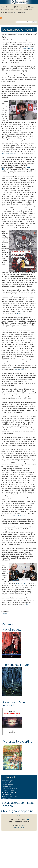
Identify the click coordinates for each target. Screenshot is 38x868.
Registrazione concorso (10, 789)
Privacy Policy (19, 828)
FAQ (9, 783)
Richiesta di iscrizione (9, 792)
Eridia (26, 819)
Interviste (4, 613)
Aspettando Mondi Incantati (24, 10)
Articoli (3, 13)
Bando (4, 783)
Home (3, 7)
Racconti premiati (8, 785)
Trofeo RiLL (19, 7)
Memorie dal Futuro (8, 10)
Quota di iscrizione (8, 791)
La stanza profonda (28, 49)
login (19, 815)
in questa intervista (20, 370)
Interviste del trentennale (10, 796)
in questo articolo (20, 515)
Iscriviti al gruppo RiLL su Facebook (18, 804)
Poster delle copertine (17, 742)
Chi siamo (9, 7)
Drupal (23, 826)
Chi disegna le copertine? (18, 811)
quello (19, 313)
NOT (28, 605)
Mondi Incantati (30, 7)
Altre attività (20, 13)
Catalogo (11, 13)
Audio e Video (7, 798)
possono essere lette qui (9, 154)
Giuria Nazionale (7, 787)
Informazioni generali (9, 781)
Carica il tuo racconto (9, 794)
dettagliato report (21, 583)
